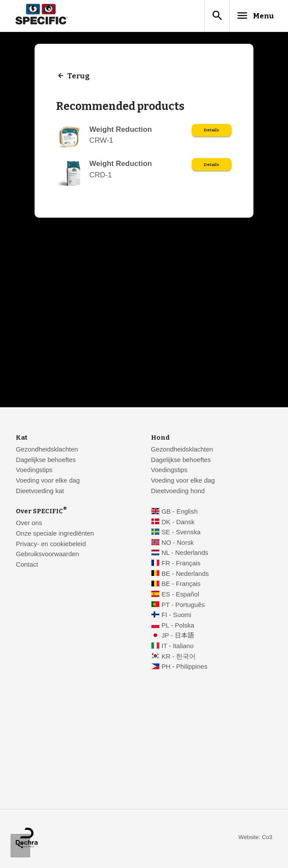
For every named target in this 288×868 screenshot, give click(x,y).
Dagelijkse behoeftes (46, 461)
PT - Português (183, 606)
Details (211, 132)
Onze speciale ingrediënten (55, 535)
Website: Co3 (255, 838)
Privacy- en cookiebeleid (51, 545)
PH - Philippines (184, 668)
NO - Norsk (178, 544)
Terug (79, 78)
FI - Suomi (176, 616)
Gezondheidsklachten (47, 451)
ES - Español (180, 596)
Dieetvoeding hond (178, 492)
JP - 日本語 (178, 637)
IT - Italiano (178, 647)
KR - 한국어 (179, 658)
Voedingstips (34, 471)
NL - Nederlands (185, 554)
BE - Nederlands (185, 575)
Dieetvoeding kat (40, 492)
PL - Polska (178, 627)
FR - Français (181, 565)
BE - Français (181, 585)
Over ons (29, 524)
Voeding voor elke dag (48, 482)
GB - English (180, 513)
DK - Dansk (178, 523)
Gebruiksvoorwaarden (47, 555)
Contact (27, 566)
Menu (249, 16)
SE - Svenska (181, 533)
